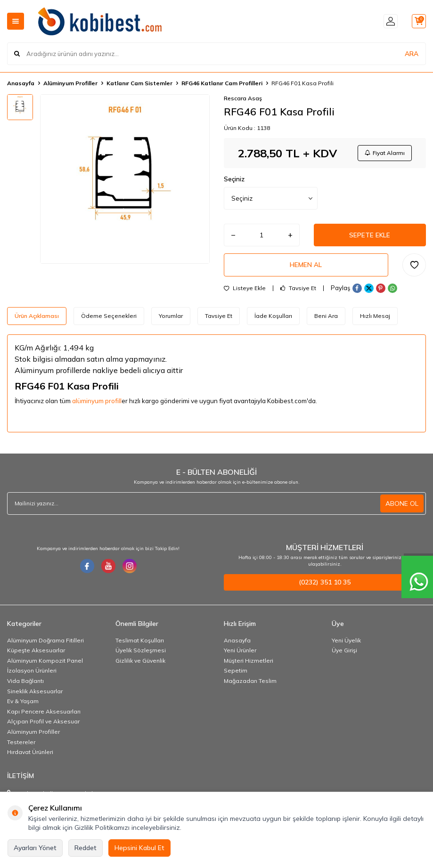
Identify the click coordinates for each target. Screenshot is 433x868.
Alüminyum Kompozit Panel (45, 663)
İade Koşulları (273, 318)
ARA (412, 54)
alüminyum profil (96, 404)
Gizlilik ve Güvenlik (140, 663)
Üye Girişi (344, 653)
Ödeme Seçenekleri (109, 318)
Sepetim (236, 673)
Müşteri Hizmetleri (249, 663)
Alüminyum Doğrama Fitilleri (45, 643)
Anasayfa (21, 83)
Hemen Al (306, 267)
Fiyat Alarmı (384, 153)
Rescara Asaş (243, 98)
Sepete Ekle (370, 236)
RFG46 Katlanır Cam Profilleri (222, 83)
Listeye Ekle (245, 291)
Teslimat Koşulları (140, 643)
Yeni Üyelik (346, 643)
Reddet (86, 848)
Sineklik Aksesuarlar (35, 694)
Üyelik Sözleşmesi (141, 653)
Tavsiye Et (298, 291)
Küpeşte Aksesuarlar (36, 653)
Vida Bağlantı (25, 684)
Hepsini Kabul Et (139, 848)
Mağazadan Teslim (250, 684)
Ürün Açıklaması (37, 318)
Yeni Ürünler (240, 653)
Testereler (21, 745)
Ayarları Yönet (35, 848)
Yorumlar (171, 318)
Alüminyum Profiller (70, 83)
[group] (125, 179)
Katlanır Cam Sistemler (139, 83)
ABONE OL (402, 506)
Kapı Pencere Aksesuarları (44, 714)
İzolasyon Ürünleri (32, 673)
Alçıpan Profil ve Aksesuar (43, 724)
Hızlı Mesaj (375, 318)
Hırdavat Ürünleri (30, 755)
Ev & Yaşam (23, 704)
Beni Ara (326, 318)
